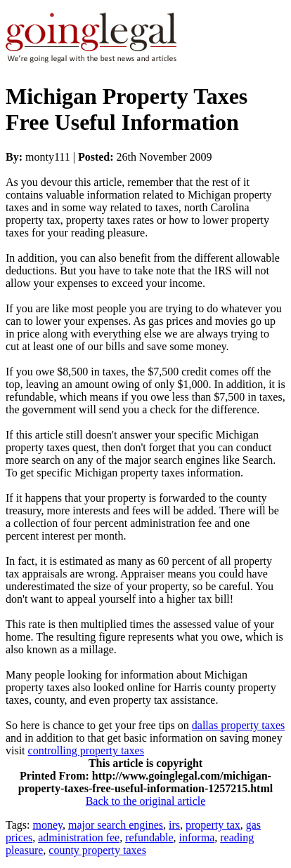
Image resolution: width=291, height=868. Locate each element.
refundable (149, 837)
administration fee (79, 837)
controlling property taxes (86, 750)
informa (197, 837)
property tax (213, 825)
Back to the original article (146, 801)
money (47, 825)
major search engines (116, 825)
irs (174, 825)
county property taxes (97, 850)
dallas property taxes (238, 725)
